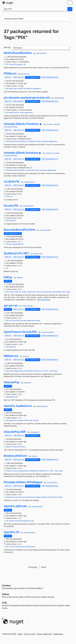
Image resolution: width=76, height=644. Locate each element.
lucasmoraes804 (47, 332)
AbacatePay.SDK (15, 432)
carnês (29, 292)
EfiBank (20, 278)
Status (6, 594)
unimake (9, 141)
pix (7, 88)
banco (15, 141)
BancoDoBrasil (15, 244)
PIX (45, 53)
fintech (23, 447)
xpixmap (9, 497)
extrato (38, 141)
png (29, 521)
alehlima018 (59, 98)
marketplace (57, 292)
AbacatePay (12, 382)
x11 (14, 497)
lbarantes (28, 383)
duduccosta (38, 254)
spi (15, 88)
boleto (23, 141)
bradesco (10, 471)
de (20, 292)
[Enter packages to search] (35, 9)
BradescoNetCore (16, 456)
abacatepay (11, 397)
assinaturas (47, 292)
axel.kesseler (52, 483)
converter (50, 497)
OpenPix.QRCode (15, 506)
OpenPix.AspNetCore (18, 406)
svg (32, 521)
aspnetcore (13, 420)
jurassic (26, 356)
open (34, 292)
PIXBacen (10, 74)
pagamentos (19, 371)
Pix (7, 244)
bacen (11, 88)
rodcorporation (46, 230)
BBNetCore (11, 356)
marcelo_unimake (53, 124)
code (22, 112)
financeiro (37, 371)
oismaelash (35, 432)
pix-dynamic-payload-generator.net (27, 98)
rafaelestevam (29, 182)
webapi (20, 420)
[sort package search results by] (41, 48)
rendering (18, 521)
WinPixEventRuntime (18, 53)
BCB (8, 196)
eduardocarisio (42, 406)
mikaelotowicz (28, 306)
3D (25, 64)
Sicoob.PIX (11, 206)
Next (44, 567)
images (43, 497)
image (38, 497)
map (21, 497)
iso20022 (20, 88)
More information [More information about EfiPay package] (44, 300)
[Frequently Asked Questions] (4, 603)
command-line (20, 547)
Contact (6, 585)
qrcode (23, 320)
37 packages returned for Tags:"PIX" (31, 34)
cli (9, 547)
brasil (11, 112)
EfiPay (8, 277)
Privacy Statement (44, 634)
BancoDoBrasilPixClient (20, 230)
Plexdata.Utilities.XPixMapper (23, 482)
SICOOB (9, 221)
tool (12, 547)
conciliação (30, 141)
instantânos (28, 371)
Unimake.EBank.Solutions (21, 153)
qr (19, 112)
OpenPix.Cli (12, 532)
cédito (24, 292)
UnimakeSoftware (11, 127)
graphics (20, 64)
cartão (16, 292)
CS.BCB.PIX (12, 182)
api (25, 88)
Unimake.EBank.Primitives (21, 124)
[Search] (70, 9)
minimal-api (28, 420)
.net (45, 371)
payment (9, 447)
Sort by (7, 47)
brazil (15, 112)
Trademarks (58, 634)
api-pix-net (11, 306)
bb (12, 371)
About (20, 634)
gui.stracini (25, 74)
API (22, 244)
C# (42, 371)
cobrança (45, 141)
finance (40, 292)
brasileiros (37, 88)
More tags (66, 292)
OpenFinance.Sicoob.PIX (20, 332)
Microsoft (40, 53)
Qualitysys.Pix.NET (16, 253)
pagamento (29, 112)
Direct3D (13, 64)
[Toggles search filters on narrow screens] (70, 19)
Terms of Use (29, 634)
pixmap (32, 497)
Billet (23, 170)
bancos (30, 88)
